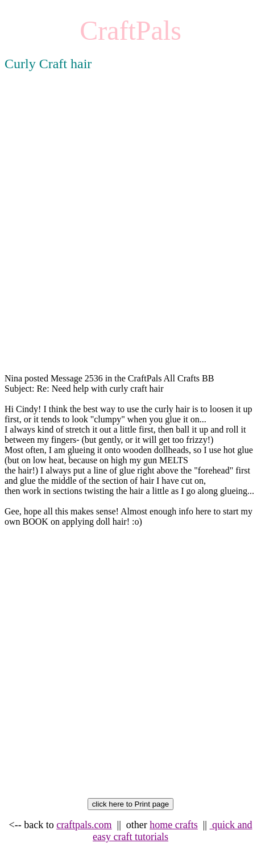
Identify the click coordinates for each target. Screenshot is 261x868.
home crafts (173, 825)
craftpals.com (84, 825)
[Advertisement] (130, 233)
